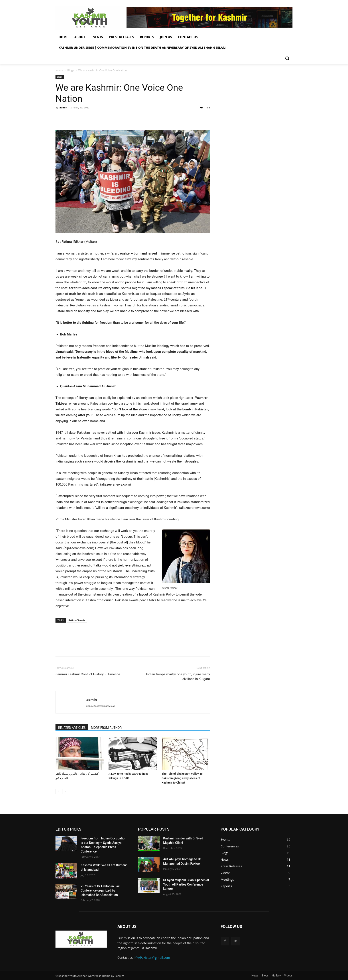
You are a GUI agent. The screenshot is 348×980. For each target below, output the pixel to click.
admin (63, 107)
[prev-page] (58, 791)
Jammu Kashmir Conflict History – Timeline (88, 674)
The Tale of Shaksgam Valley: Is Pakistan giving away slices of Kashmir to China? (182, 778)
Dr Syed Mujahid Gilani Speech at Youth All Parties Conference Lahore (186, 884)
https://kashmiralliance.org (100, 706)
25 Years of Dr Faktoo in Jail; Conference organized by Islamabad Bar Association (100, 891)
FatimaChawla (77, 620)
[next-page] (65, 791)
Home (59, 70)
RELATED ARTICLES (72, 728)
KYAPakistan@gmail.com (152, 957)
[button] (287, 58)
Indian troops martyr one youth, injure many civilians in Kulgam (178, 677)
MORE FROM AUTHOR (106, 728)
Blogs (71, 70)
